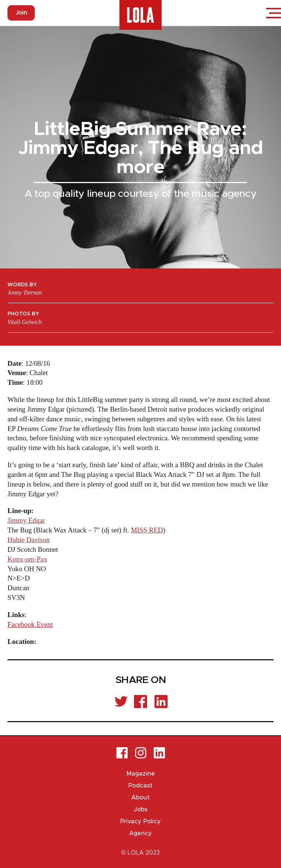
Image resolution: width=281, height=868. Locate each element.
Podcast (140, 786)
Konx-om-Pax (27, 559)
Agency (140, 833)
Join (21, 13)
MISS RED (147, 530)
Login (251, 13)
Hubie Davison (29, 540)
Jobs (140, 809)
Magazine (141, 774)
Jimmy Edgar (26, 520)
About (140, 798)
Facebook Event (30, 624)
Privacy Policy (140, 821)
